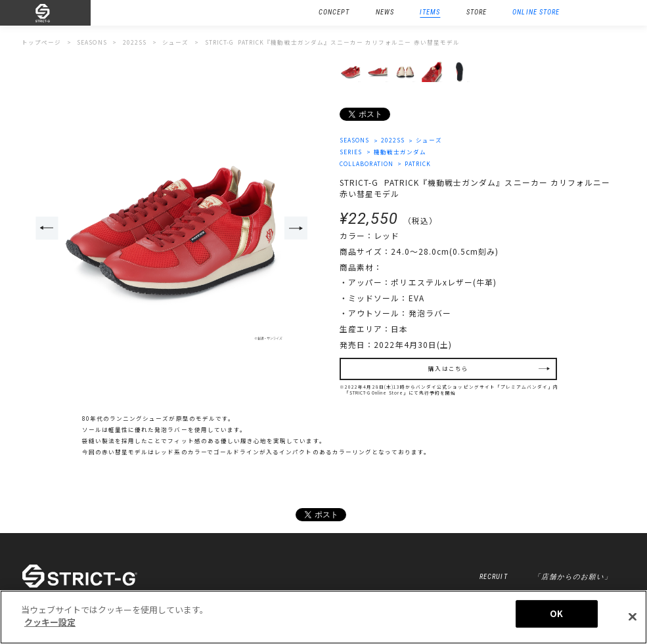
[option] (172, 229)
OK (556, 613)
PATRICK (418, 163)
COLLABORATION (367, 163)
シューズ (429, 140)
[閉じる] (633, 616)
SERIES (351, 152)
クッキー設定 (50, 622)
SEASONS (354, 140)
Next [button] (296, 228)
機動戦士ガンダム (400, 152)
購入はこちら (448, 368)
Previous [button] (47, 228)
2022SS (393, 140)
